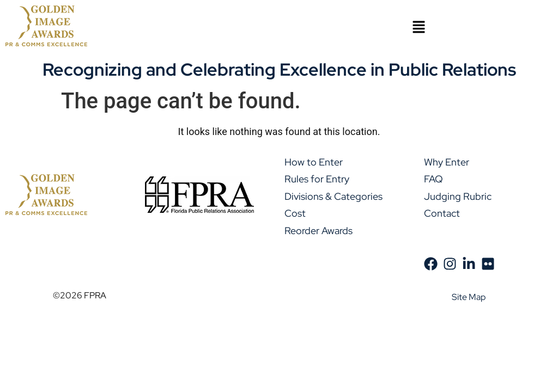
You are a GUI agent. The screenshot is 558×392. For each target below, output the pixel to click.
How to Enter (314, 162)
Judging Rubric (458, 196)
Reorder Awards (319, 231)
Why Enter (447, 162)
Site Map (469, 297)
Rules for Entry (317, 179)
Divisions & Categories (333, 196)
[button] (418, 28)
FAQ (433, 179)
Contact (442, 213)
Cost (295, 213)
